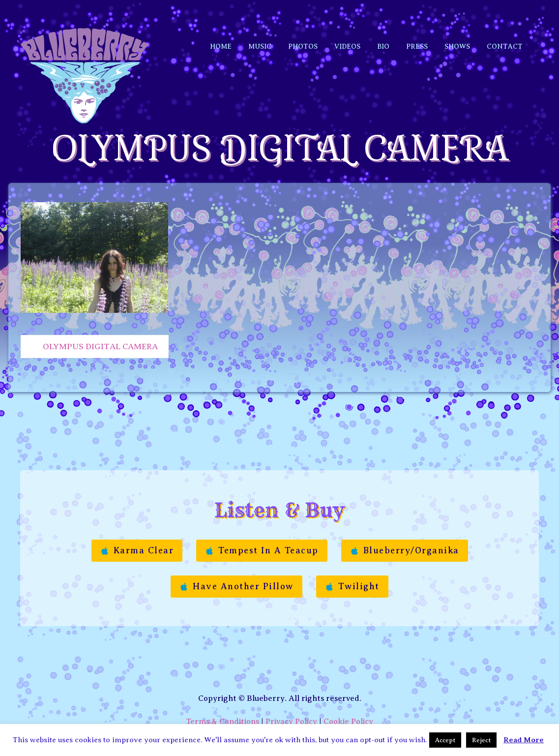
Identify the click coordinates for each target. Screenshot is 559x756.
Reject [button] (481, 740)
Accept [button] (445, 740)
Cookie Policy (348, 696)
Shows (457, 26)
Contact (505, 26)
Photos (303, 26)
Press (417, 26)
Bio (383, 26)
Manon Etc (307, 717)
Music (260, 26)
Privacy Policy (291, 696)
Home (221, 26)
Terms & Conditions (222, 696)
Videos (347, 26)
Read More (524, 740)
